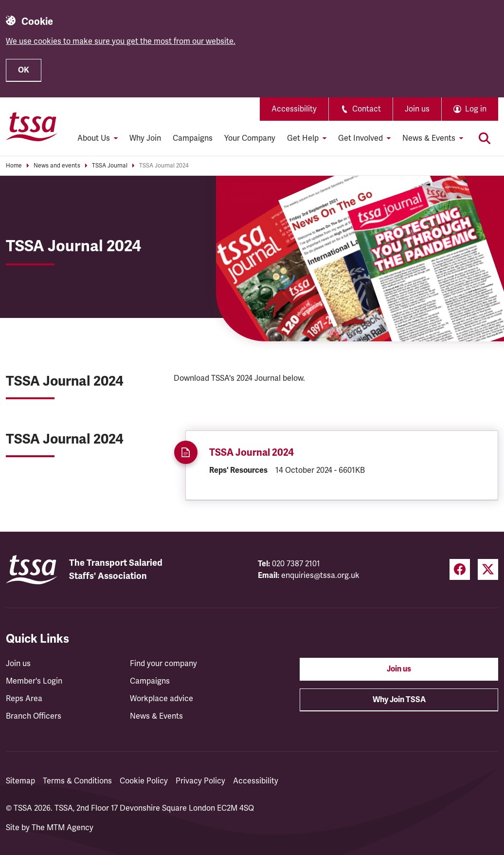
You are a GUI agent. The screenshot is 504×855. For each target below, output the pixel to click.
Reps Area (24, 699)
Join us (417, 109)
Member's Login (34, 681)
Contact (361, 109)
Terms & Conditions (77, 781)
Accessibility (294, 109)
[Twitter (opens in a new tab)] (488, 569)
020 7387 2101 (296, 564)
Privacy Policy (200, 781)
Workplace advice (162, 699)
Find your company (163, 664)
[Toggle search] (485, 138)
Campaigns (193, 138)
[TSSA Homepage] (32, 127)
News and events (57, 166)
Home (14, 166)
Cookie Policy (144, 781)
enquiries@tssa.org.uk (320, 576)
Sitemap (20, 781)
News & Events (156, 716)
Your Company (250, 138)
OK (24, 70)
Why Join (145, 138)
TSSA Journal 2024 (164, 166)
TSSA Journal (110, 166)
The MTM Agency (63, 828)
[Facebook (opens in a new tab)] (460, 569)
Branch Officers (34, 716)
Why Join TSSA (399, 700)
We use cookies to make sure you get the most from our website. (121, 41)
